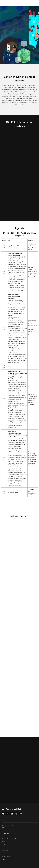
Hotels (4, 845)
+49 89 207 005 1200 (7, 856)
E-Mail (4, 859)
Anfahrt (4, 842)
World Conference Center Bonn (10, 839)
